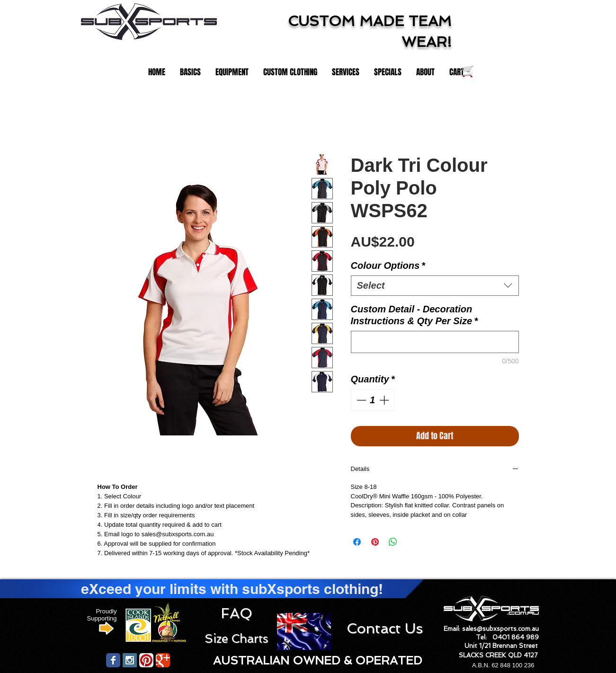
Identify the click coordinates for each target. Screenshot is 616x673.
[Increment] (385, 400)
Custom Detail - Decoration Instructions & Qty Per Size (415, 315)
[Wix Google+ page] (163, 660)
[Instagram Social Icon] (130, 660)
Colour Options (388, 266)
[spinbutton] (373, 400)
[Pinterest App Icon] (146, 660)
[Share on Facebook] (357, 542)
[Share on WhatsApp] (393, 542)
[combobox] (435, 286)
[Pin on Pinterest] (375, 542)
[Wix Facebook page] (113, 660)
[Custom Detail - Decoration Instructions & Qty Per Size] (435, 342)
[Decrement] (360, 400)
